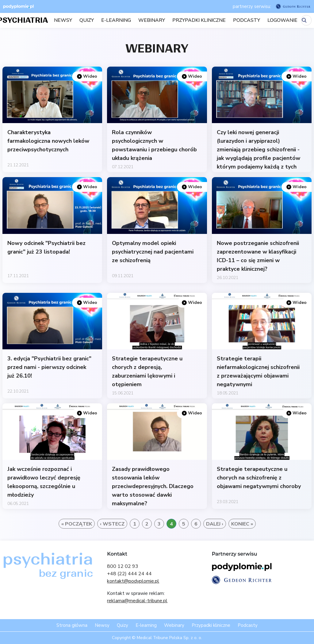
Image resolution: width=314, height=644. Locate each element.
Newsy (63, 20)
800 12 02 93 (123, 566)
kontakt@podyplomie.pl (133, 581)
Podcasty (247, 20)
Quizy (87, 20)
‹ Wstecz (112, 524)
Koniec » (242, 524)
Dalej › (215, 524)
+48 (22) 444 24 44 (129, 574)
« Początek (77, 524)
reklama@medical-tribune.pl (137, 601)
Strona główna (72, 625)
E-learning (116, 20)
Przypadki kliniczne (199, 20)
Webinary (152, 20)
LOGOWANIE (282, 20)
